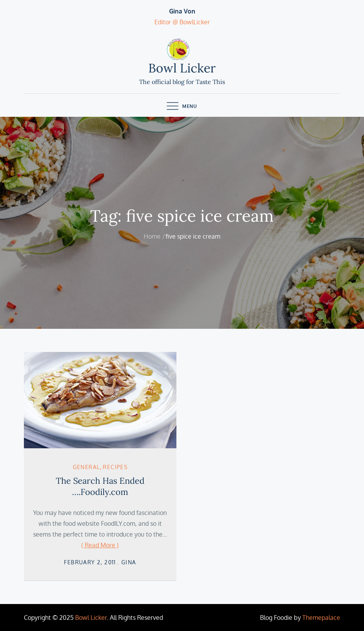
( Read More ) (100, 545)
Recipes (115, 467)
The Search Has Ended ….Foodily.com (100, 486)
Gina (129, 562)
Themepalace (321, 618)
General (86, 467)
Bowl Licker (182, 68)
